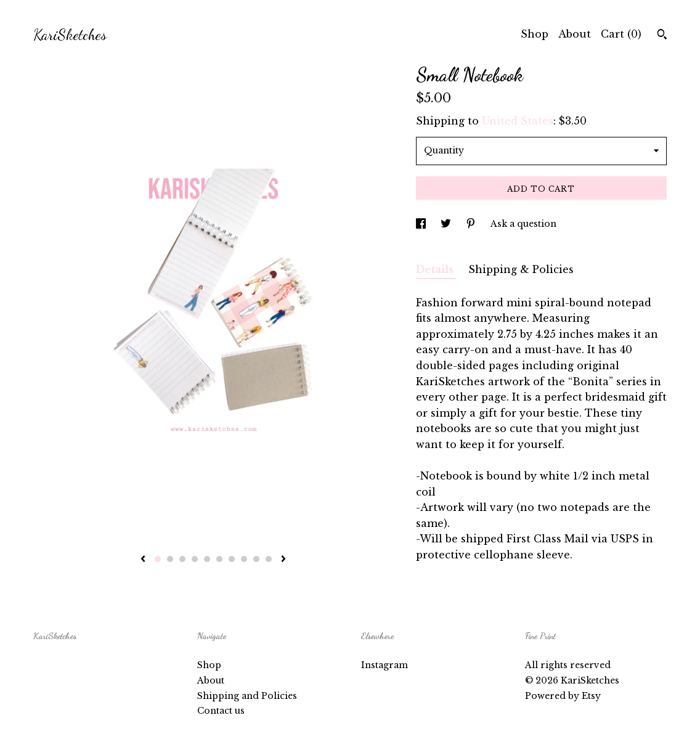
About (575, 34)
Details (436, 269)
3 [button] (182, 559)
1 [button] (158, 559)
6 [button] (219, 559)
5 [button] (207, 559)
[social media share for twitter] (447, 224)
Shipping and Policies (247, 696)
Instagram (385, 665)
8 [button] (244, 559)
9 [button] (256, 559)
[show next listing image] (283, 560)
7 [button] (232, 559)
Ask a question (523, 224)
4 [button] (195, 559)
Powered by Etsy (563, 696)
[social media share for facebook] (422, 224)
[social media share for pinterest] (472, 224)
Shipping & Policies (521, 269)
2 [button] (170, 559)
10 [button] (269, 559)
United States (518, 121)
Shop (535, 34)
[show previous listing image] (143, 560)
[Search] (662, 36)
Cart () (621, 34)
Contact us (221, 711)
